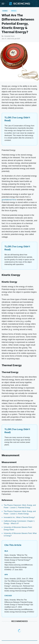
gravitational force (9, 200)
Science (5, 11)
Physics (14, 11)
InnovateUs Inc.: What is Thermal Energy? (19, 517)
